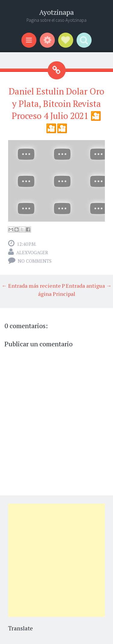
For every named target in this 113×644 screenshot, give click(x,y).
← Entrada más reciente (31, 286)
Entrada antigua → (89, 286)
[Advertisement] (56, 560)
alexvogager (32, 252)
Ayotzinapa (56, 12)
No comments (35, 261)
